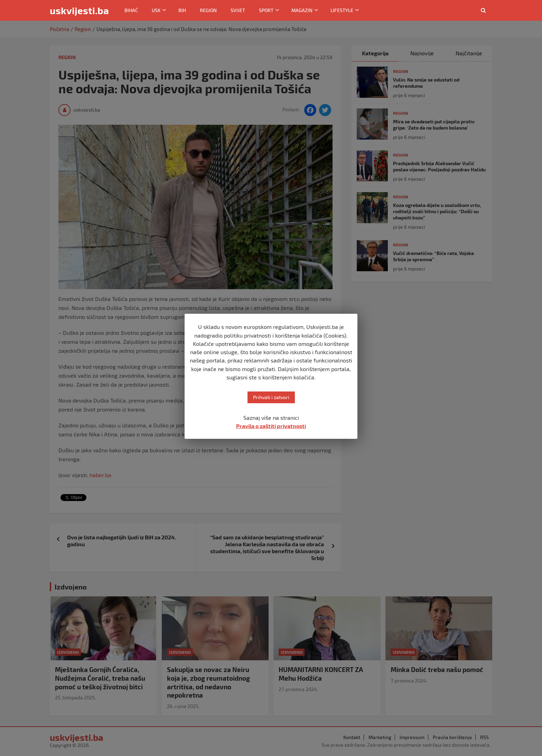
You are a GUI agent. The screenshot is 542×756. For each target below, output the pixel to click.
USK (156, 10)
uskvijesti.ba (79, 10)
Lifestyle (342, 10)
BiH (182, 10)
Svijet (238, 10)
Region (208, 10)
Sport (266, 10)
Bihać (131, 10)
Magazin (302, 10)
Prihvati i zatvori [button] (271, 397)
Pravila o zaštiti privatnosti (271, 426)
